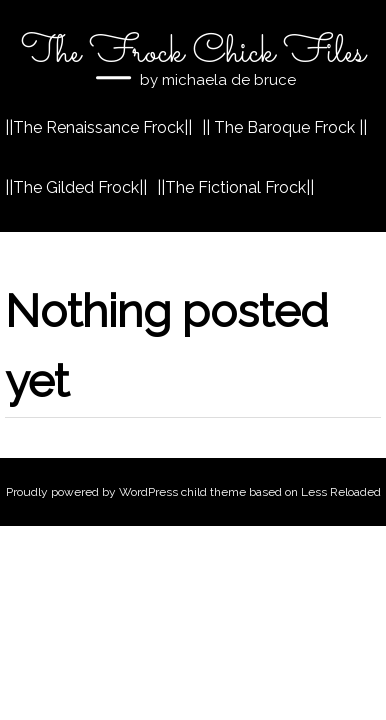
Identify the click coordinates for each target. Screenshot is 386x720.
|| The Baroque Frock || (284, 127)
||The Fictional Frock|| (235, 187)
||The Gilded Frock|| (76, 187)
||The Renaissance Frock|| (98, 127)
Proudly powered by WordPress (92, 492)
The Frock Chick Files (193, 53)
